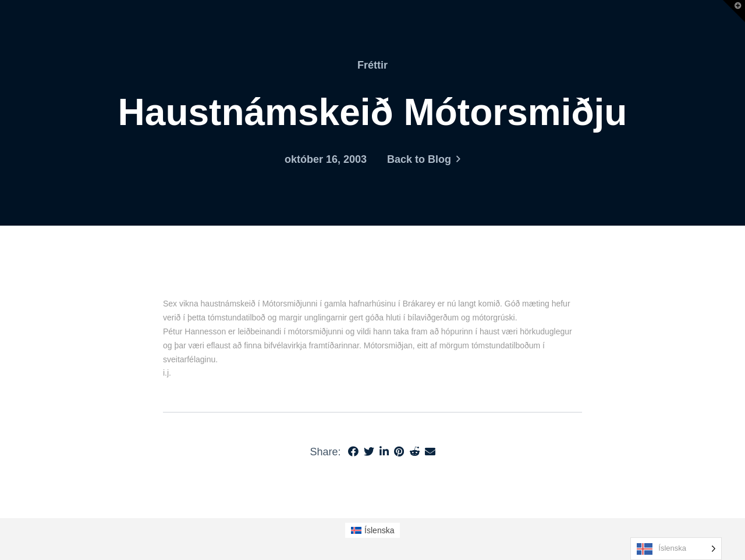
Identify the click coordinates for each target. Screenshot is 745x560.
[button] (734, 11)
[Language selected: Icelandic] (676, 549)
